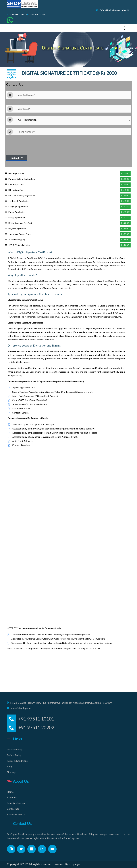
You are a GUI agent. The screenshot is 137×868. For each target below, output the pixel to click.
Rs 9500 (125, 195)
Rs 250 (124, 173)
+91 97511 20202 (37, 14)
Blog (9, 766)
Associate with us (16, 814)
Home (10, 792)
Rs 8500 (125, 184)
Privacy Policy (14, 749)
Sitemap (11, 772)
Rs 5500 (125, 201)
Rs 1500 (125, 179)
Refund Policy (14, 755)
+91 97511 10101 (17, 14)
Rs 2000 (125, 223)
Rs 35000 (126, 212)
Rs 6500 (125, 240)
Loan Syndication (16, 803)
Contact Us (13, 809)
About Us (12, 797)
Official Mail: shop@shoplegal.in (113, 10)
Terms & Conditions (17, 761)
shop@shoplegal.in (21, 708)
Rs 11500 (126, 207)
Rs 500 (124, 229)
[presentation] (29, 144)
